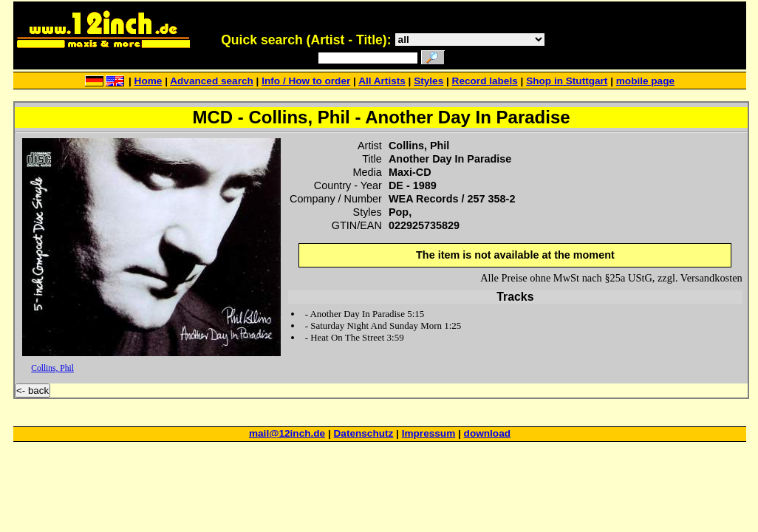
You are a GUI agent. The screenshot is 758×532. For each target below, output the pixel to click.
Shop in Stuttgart (567, 81)
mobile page (645, 81)
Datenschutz (364, 433)
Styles (428, 81)
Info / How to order (306, 81)
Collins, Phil (52, 368)
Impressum (429, 433)
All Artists (382, 81)
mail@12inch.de (287, 433)
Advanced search (212, 81)
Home (148, 81)
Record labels (485, 81)
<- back (33, 391)
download (487, 433)
